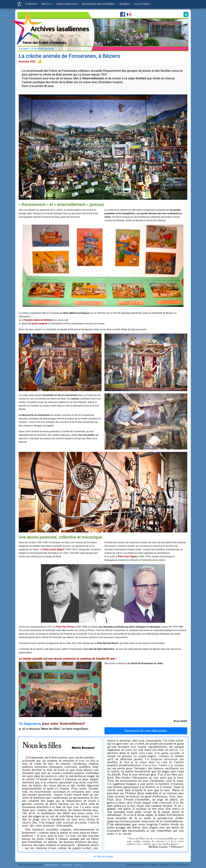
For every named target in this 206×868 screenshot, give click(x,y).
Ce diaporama (30, 724)
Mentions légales (52, 865)
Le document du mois (42, 49)
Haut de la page (103, 857)
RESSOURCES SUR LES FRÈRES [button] (98, 4)
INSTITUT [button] (47, 4)
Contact (78, 865)
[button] (186, 14)
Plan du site (67, 865)
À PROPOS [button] (31, 4)
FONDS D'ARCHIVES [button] (67, 4)
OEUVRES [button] (124, 4)
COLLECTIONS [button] (142, 4)
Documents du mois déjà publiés (146, 731)
